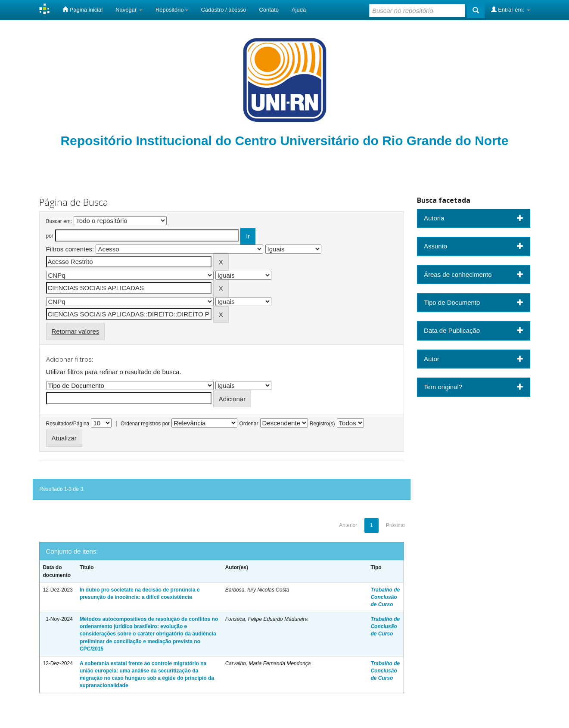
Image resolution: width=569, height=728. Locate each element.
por (50, 236)
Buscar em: (59, 221)
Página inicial (82, 9)
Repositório (172, 10)
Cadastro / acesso (224, 10)
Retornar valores (76, 331)
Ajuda (299, 10)
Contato (269, 10)
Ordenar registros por (145, 424)
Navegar (129, 10)
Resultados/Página (68, 424)
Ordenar (249, 424)
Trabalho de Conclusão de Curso (385, 597)
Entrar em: (511, 9)
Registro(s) (322, 424)
